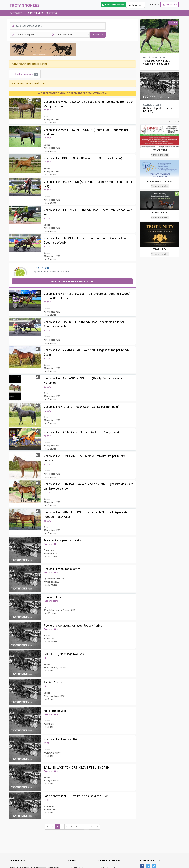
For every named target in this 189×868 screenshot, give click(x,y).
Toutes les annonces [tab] (25, 74)
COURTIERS (51, 13)
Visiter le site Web (160, 155)
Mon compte (169, 5)
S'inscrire (154, 5)
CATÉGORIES (16, 13)
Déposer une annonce (113, 5)
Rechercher (135, 5)
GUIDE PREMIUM (35, 13)
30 (92, 827)
